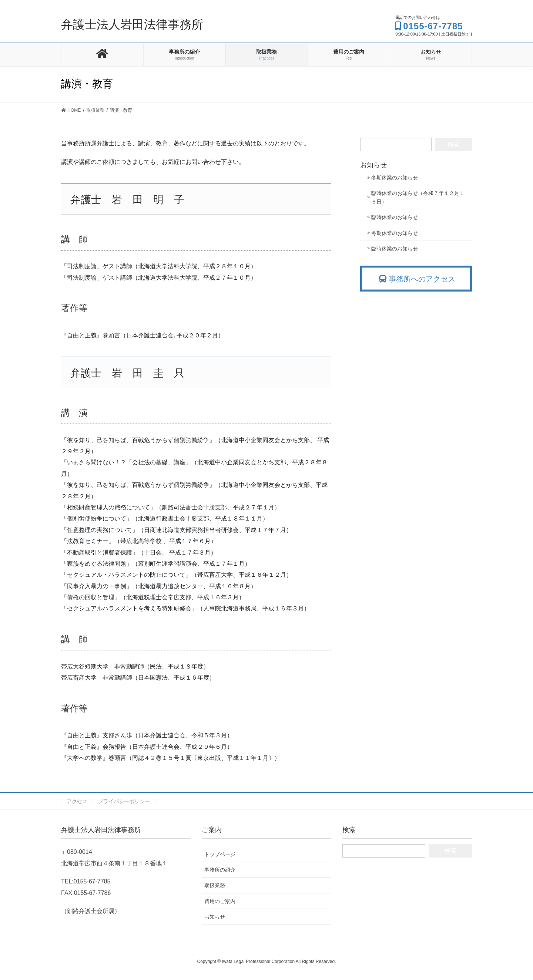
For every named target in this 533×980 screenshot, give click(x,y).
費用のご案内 (220, 901)
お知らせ (215, 917)
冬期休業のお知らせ (395, 178)
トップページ (220, 854)
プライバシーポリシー (124, 801)
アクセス (77, 801)
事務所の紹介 (220, 870)
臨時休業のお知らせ (395, 217)
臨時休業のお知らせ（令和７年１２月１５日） (418, 197)
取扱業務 (215, 885)
